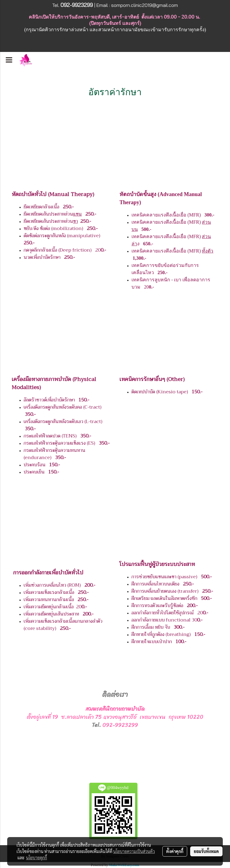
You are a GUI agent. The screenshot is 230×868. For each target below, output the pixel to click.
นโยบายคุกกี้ (37, 857)
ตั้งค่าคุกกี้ (175, 851)
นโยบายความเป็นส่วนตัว (134, 851)
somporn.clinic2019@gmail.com (144, 5)
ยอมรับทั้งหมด (206, 851)
